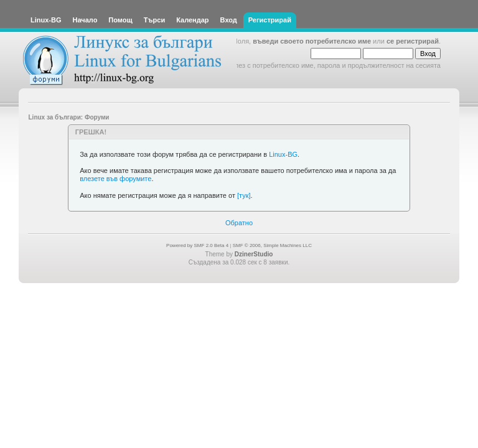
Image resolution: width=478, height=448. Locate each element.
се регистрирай (413, 41)
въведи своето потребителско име (312, 41)
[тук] (244, 195)
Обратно (239, 223)
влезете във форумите (115, 179)
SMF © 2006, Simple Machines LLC (272, 245)
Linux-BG (283, 154)
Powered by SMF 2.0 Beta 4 (197, 245)
